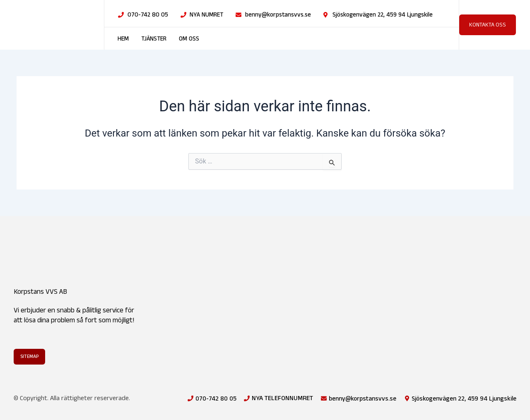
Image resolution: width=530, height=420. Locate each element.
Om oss (189, 39)
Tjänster (154, 39)
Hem (123, 39)
